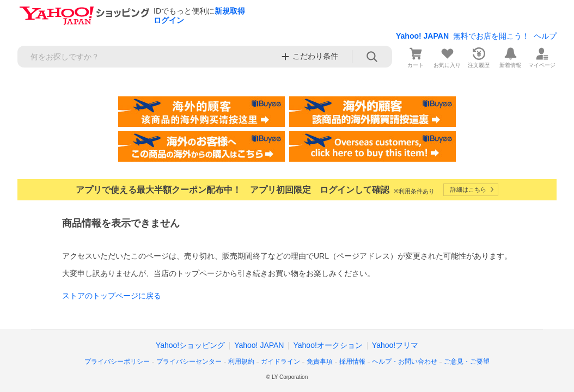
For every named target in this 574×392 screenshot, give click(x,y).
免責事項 (320, 362)
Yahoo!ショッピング (190, 345)
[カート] (416, 57)
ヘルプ (545, 36)
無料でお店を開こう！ (491, 36)
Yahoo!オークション (328, 345)
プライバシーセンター (189, 362)
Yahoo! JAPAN (422, 36)
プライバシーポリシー (117, 362)
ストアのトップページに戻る (112, 296)
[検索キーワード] (146, 57)
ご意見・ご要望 (467, 362)
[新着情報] (510, 57)
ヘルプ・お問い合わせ (405, 362)
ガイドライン (280, 362)
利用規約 (241, 362)
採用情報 (352, 362)
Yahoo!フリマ (395, 345)
